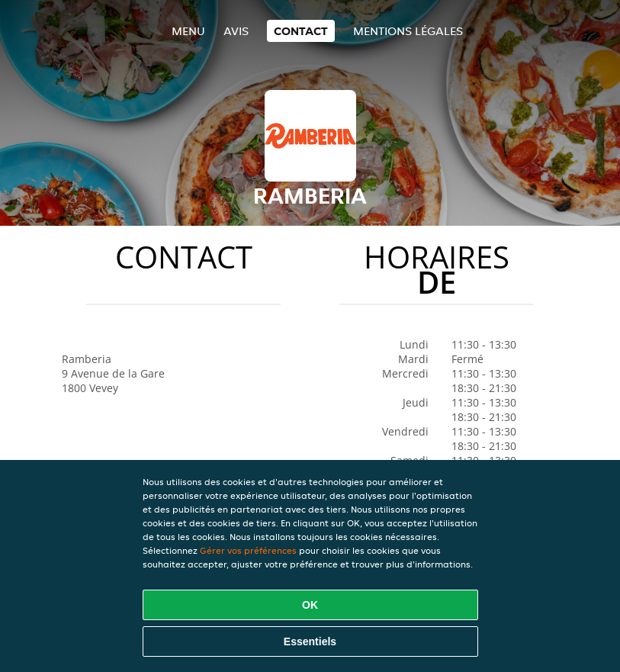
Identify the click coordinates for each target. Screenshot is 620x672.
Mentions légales (408, 31)
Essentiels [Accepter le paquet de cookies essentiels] (310, 641)
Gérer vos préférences (248, 550)
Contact (301, 31)
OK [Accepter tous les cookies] (310, 605)
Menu (188, 31)
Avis (236, 31)
